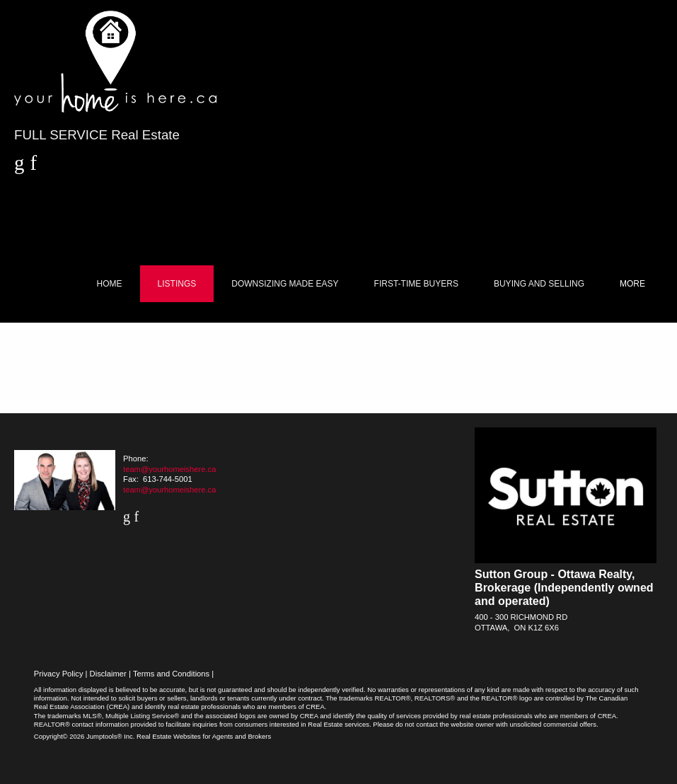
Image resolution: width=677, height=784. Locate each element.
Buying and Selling (539, 284)
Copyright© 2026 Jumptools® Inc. (85, 736)
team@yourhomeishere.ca (169, 469)
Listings (177, 284)
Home (110, 284)
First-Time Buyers (416, 284)
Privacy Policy (59, 674)
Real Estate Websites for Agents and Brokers (204, 736)
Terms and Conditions (171, 674)
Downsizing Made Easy (285, 284)
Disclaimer (108, 674)
